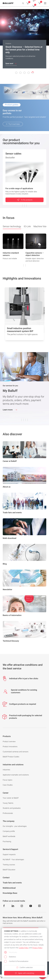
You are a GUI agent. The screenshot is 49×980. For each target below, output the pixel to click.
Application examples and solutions (16, 775)
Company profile (9, 831)
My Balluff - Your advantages (13, 860)
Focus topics (8, 780)
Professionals (8, 813)
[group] (13, 250)
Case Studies (8, 785)
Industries (6, 770)
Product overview (9, 742)
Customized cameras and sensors (16, 752)
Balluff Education (9, 870)
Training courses (9, 865)
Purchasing (7, 841)
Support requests (9, 854)
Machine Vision (41, 226)
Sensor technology (12, 227)
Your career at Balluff (11, 798)
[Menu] (45, 3)
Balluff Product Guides (11, 757)
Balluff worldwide (9, 836)
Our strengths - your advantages (15, 826)
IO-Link (27, 226)
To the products (25, 200)
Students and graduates (12, 808)
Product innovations (10, 747)
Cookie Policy (24, 948)
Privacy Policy (37, 948)
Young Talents (8, 803)
